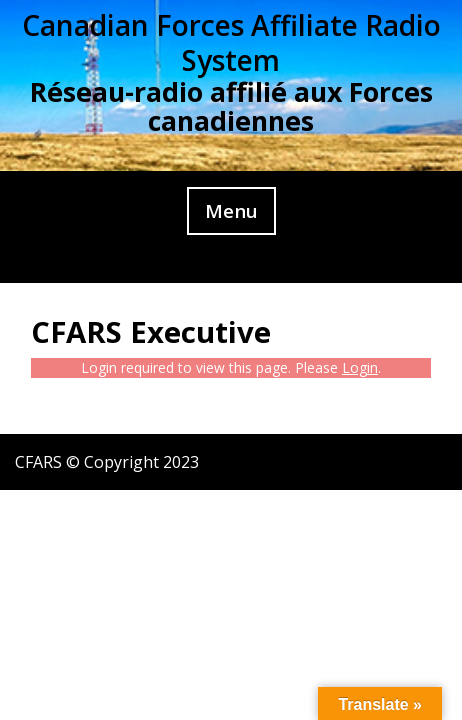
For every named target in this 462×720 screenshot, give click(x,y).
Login (360, 367)
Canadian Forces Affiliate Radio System (231, 42)
